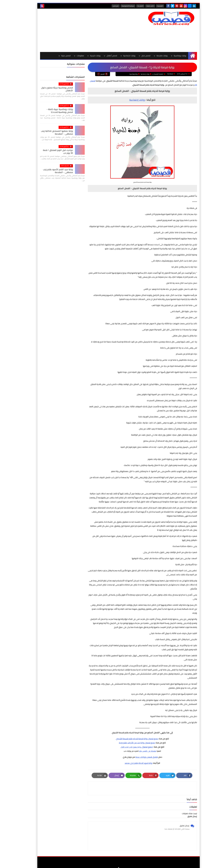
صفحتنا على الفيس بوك (130, 751)
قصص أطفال (94, 56)
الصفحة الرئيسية (142, 74)
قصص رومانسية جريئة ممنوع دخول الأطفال (40, 89)
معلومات (63, 56)
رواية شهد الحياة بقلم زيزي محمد (121, 763)
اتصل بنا (124, 6)
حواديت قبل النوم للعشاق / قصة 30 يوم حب (40, 152)
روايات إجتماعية (128, 74)
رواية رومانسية (117, 74)
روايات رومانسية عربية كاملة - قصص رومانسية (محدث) (39, 111)
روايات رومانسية (162, 56)
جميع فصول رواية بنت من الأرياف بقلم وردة (120, 743)
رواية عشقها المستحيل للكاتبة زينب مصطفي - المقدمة (40, 132)
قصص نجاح (129, 56)
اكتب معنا (133, 6)
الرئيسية (143, 6)
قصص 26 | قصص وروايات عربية (147, 864)
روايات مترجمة (145, 56)
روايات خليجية (78, 56)
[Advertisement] (72, 30)
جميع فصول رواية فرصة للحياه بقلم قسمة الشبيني (120, 739)
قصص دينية (49, 56)
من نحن (99, 6)
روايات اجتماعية (112, 56)
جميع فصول (130, 747)
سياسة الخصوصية (111, 6)
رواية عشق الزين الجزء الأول (113, 747)
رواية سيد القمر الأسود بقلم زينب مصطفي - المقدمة (41, 171)
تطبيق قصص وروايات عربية (129, 757)
